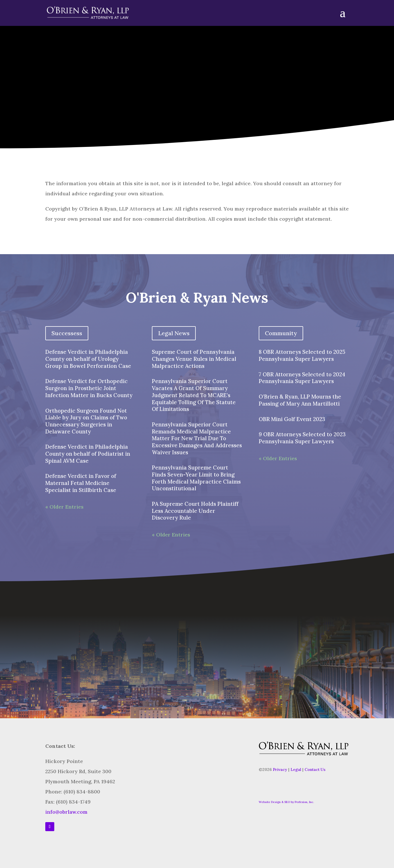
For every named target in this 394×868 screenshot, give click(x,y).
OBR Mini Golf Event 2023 (292, 419)
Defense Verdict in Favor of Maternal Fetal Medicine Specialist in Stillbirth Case (81, 483)
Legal (296, 769)
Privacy (280, 769)
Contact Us (315, 769)
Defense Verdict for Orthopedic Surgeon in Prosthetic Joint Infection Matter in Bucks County (89, 388)
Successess (67, 333)
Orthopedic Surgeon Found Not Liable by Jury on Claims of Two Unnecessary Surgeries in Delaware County (86, 421)
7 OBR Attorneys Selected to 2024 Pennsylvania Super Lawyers (302, 378)
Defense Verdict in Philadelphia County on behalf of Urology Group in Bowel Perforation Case (88, 359)
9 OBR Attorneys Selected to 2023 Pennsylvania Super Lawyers (302, 438)
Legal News (174, 333)
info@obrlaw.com (66, 812)
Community (281, 333)
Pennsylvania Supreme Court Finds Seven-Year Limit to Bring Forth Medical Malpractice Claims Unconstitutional (196, 478)
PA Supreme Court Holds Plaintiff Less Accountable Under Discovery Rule (195, 511)
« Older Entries (64, 507)
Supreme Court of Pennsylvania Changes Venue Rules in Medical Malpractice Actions (194, 359)
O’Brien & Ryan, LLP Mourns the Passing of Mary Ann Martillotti (300, 400)
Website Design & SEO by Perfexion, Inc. (286, 802)
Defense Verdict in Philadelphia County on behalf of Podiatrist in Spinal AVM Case (88, 454)
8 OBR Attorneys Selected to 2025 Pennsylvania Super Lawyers (302, 355)
